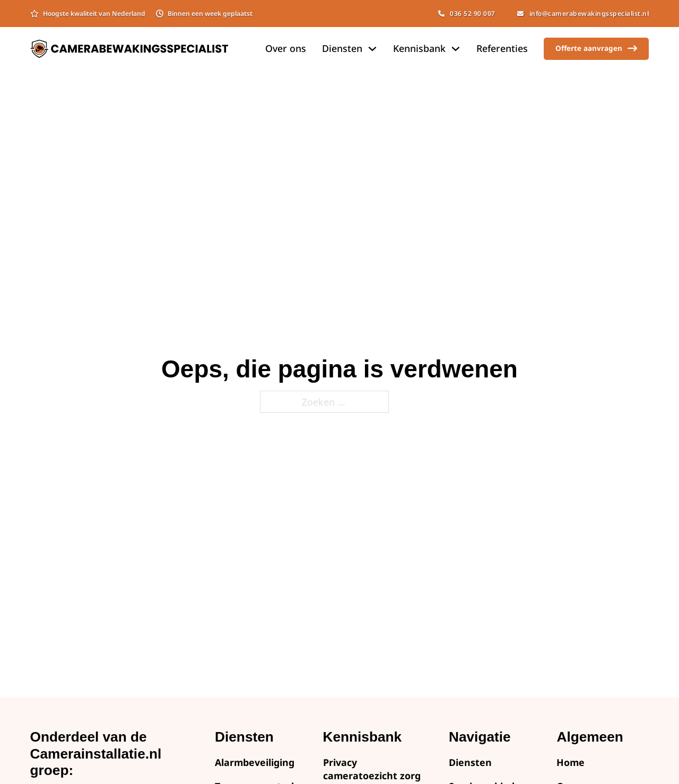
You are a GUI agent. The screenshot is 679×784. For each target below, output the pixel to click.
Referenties (502, 48)
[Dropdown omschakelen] (372, 49)
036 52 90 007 (467, 14)
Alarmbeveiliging (255, 762)
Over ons (286, 48)
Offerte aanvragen (596, 49)
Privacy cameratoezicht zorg (372, 769)
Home (571, 762)
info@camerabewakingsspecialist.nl (583, 14)
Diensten (470, 762)
